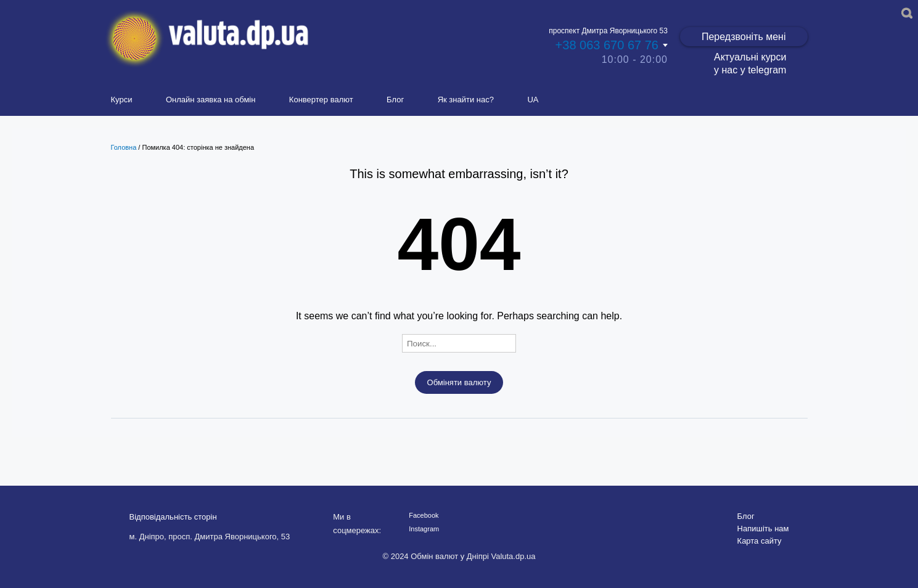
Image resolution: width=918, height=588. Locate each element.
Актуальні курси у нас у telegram (750, 63)
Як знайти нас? (466, 100)
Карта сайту (760, 541)
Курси (122, 100)
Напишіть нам (763, 529)
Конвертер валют (321, 100)
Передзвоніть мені (744, 37)
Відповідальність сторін (173, 517)
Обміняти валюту (459, 382)
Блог (395, 100)
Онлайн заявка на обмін (211, 100)
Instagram (424, 529)
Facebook (424, 515)
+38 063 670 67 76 (607, 45)
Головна (124, 147)
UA (533, 100)
